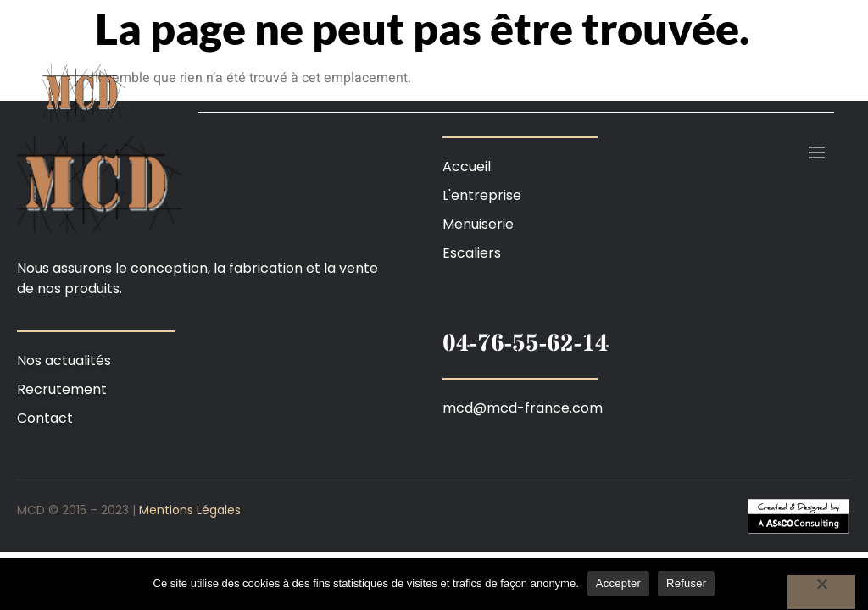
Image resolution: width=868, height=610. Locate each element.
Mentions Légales (190, 510)
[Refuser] (821, 592)
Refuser (686, 583)
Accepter (618, 583)
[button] (434, 516)
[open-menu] (817, 153)
